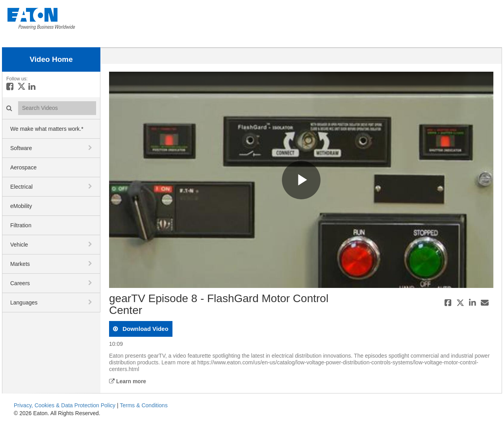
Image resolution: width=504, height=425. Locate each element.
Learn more (128, 381)
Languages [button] (24, 303)
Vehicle (19, 245)
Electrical (21, 187)
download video (145, 329)
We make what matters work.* (47, 129)
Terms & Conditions (144, 405)
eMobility (21, 206)
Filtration (21, 225)
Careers (20, 283)
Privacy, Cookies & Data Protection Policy (65, 405)
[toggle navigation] (91, 148)
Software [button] (21, 148)
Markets (20, 264)
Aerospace (23, 167)
